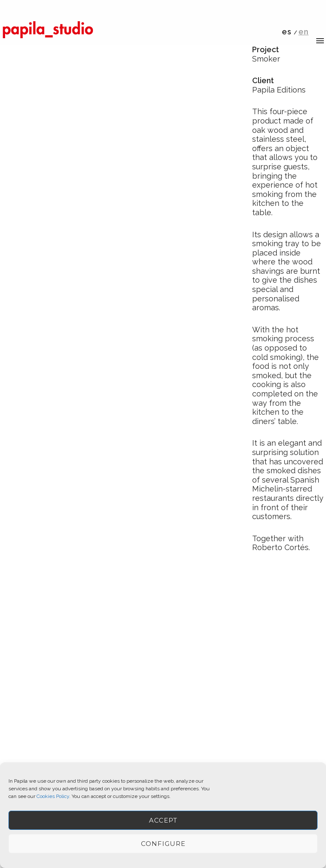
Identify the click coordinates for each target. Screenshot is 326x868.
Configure (163, 844)
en (304, 32)
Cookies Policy (53, 796)
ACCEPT (163, 820)
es (287, 32)
